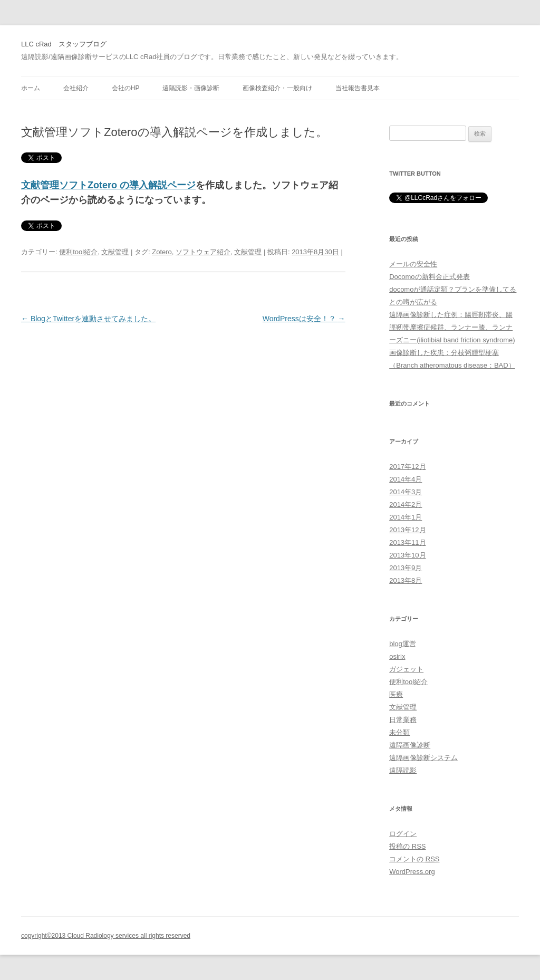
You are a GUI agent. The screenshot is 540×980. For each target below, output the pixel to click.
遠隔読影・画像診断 (191, 88)
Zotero (162, 252)
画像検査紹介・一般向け (277, 88)
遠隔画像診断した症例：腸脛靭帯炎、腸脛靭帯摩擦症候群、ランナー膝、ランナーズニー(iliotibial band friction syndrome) (452, 327)
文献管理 (115, 252)
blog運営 (403, 644)
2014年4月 (406, 479)
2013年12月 (407, 530)
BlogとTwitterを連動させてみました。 (88, 319)
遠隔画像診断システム (423, 758)
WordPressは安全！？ (304, 319)
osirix (397, 656)
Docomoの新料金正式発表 (429, 277)
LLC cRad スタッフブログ (64, 44)
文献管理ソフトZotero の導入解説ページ (108, 185)
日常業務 (403, 720)
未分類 (399, 732)
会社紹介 (76, 88)
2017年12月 (407, 467)
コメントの (414, 859)
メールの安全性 (413, 264)
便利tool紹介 (78, 252)
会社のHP (126, 88)
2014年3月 (406, 492)
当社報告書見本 (358, 88)
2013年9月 (406, 568)
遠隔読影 (403, 770)
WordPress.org (412, 872)
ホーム (31, 88)
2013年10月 (407, 555)
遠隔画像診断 (410, 745)
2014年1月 (406, 517)
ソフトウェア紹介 (203, 252)
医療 (396, 694)
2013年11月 (407, 542)
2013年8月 (406, 580)
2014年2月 (406, 505)
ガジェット (406, 669)
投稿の (407, 846)
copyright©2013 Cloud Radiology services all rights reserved (106, 936)
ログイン (403, 834)
